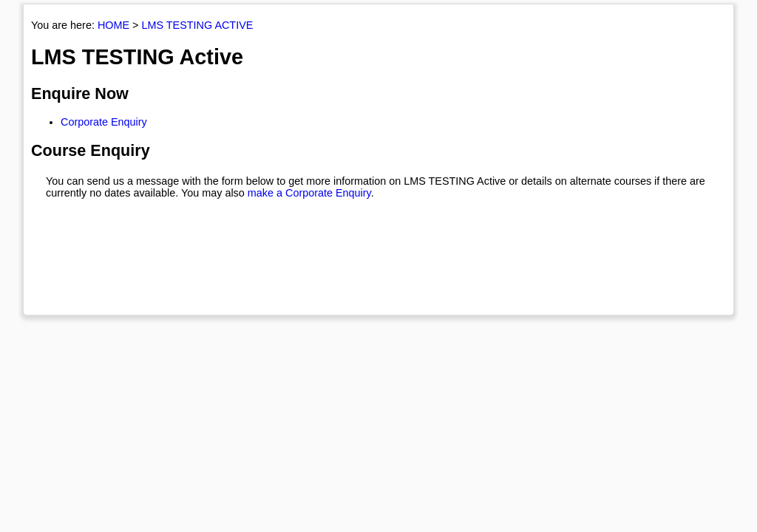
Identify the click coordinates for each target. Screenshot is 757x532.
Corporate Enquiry (104, 122)
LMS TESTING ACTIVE (197, 25)
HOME (113, 25)
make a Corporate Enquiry (309, 193)
